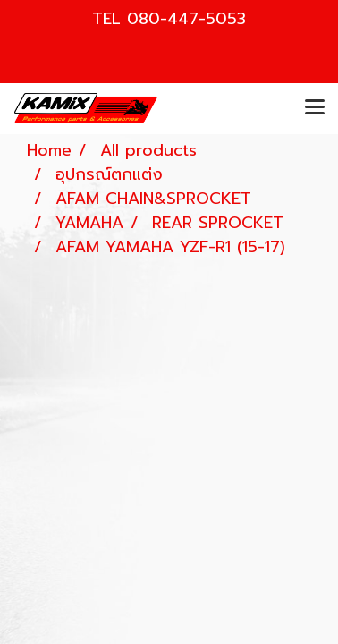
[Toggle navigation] (315, 108)
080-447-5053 (186, 19)
